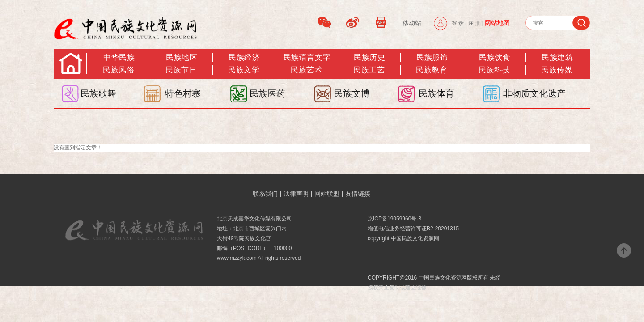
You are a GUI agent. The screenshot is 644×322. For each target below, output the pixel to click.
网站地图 (497, 23)
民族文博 (352, 93)
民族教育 (432, 70)
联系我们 (265, 194)
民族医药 (267, 93)
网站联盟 (327, 194)
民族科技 (494, 70)
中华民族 (119, 57)
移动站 (412, 23)
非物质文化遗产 (534, 93)
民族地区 (182, 57)
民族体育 (436, 93)
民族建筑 (557, 57)
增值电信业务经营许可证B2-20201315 (413, 229)
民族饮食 (495, 57)
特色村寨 (183, 93)
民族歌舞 (98, 93)
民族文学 (244, 70)
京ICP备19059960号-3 (394, 219)
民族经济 (244, 57)
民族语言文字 (307, 57)
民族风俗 (119, 70)
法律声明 (296, 194)
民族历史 (369, 57)
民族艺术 (306, 70)
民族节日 (181, 70)
